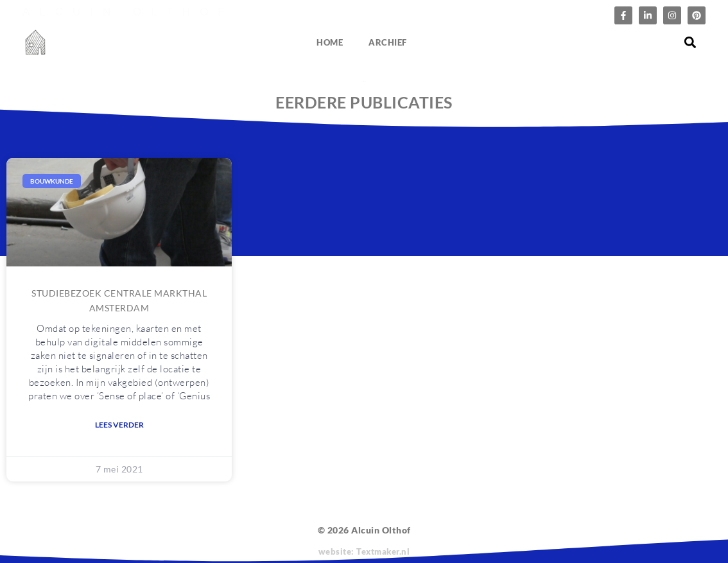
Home (330, 42)
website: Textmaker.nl (364, 551)
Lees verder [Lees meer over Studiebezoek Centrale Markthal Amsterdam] (119, 425)
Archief (388, 42)
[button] (690, 43)
